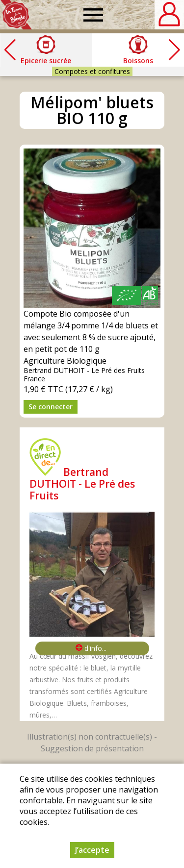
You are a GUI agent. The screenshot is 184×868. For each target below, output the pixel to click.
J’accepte (92, 857)
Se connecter (51, 407)
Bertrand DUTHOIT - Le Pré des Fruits (82, 484)
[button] (174, 50)
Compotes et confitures (92, 71)
